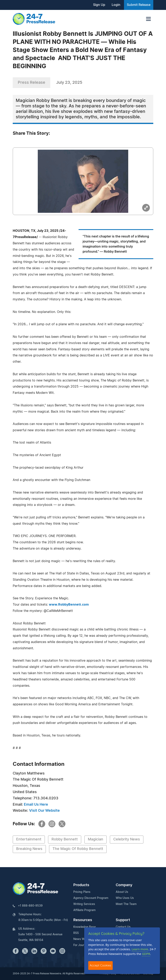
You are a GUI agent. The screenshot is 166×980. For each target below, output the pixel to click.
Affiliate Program (84, 910)
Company (124, 885)
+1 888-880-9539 (30, 906)
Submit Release (139, 5)
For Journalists (83, 945)
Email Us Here (36, 805)
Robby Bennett (65, 839)
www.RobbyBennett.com (69, 605)
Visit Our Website (44, 811)
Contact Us (123, 927)
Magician (96, 839)
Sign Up (99, 5)
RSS (76, 933)
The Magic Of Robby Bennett (78, 849)
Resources (83, 920)
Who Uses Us (125, 898)
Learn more (140, 949)
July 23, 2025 (69, 83)
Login (116, 5)
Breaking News (29, 849)
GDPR (146, 954)
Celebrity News (127, 839)
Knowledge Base (85, 927)
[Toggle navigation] (148, 19)
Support (123, 920)
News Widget (82, 939)
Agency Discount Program (91, 898)
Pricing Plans (82, 892)
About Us (122, 892)
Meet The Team (126, 904)
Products (81, 885)
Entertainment (29, 839)
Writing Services (84, 904)
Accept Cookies (100, 965)
